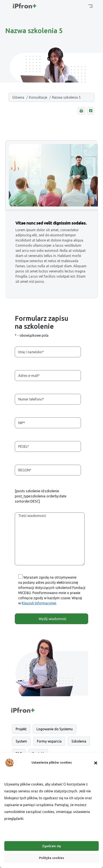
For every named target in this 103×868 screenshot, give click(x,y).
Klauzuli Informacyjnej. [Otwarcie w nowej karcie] (39, 603)
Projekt (21, 729)
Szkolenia (79, 741)
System (21, 741)
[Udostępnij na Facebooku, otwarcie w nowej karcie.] (91, 111)
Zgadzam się (51, 846)
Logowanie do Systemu (55, 729)
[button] (96, 763)
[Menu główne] (91, 6)
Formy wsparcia (49, 741)
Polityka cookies (51, 858)
